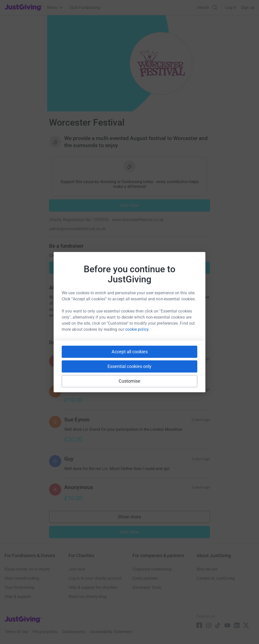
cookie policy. (137, 329)
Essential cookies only (129, 366)
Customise (130, 381)
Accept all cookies (130, 352)
